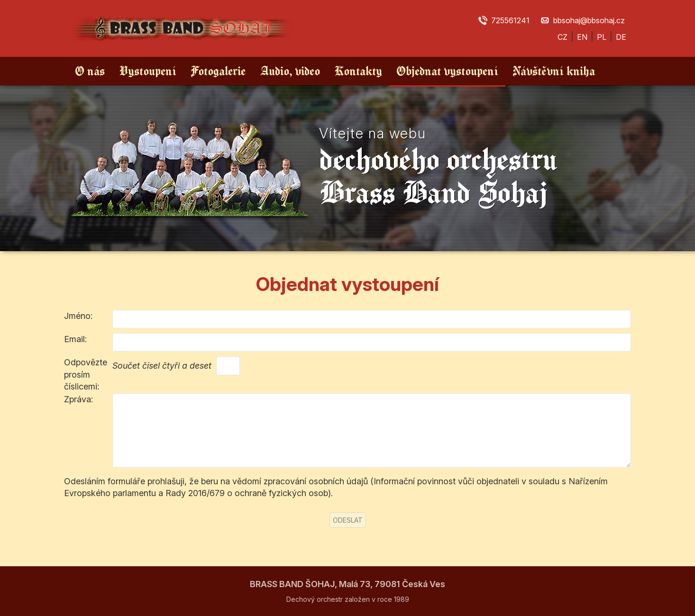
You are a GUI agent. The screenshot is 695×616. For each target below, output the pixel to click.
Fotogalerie (218, 71)
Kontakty (358, 71)
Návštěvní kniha (554, 71)
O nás (90, 71)
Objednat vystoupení (447, 71)
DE (621, 37)
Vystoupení (148, 71)
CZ (562, 37)
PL (602, 37)
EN (582, 37)
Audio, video (290, 71)
